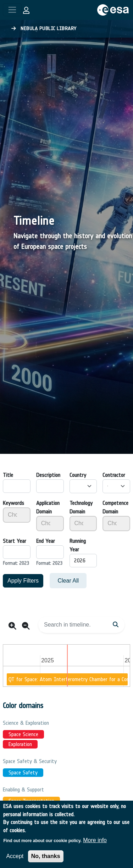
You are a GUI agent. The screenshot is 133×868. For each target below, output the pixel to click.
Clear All (68, 581)
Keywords (13, 503)
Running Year (78, 545)
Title (8, 475)
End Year (46, 541)
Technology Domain (81, 507)
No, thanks (46, 859)
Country (78, 475)
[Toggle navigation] (12, 10)
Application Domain (48, 507)
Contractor (114, 475)
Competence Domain (115, 507)
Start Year (15, 541)
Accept (15, 859)
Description (48, 475)
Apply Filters (23, 581)
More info (95, 843)
